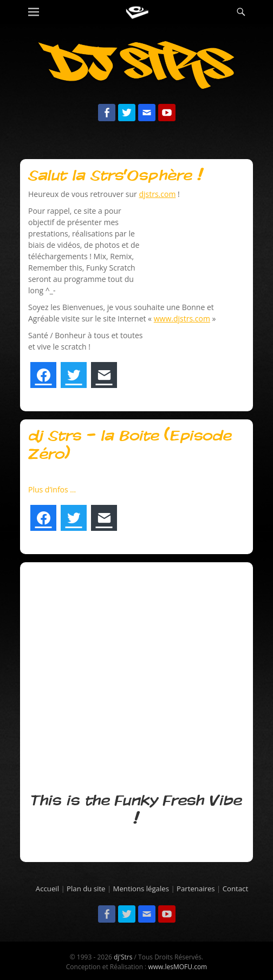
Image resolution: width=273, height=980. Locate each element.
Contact (235, 889)
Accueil (47, 889)
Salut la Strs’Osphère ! (116, 176)
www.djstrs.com (182, 318)
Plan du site (86, 889)
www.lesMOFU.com (177, 967)
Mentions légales (141, 889)
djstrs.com (157, 194)
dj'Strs (123, 957)
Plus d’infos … (52, 489)
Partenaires (196, 889)
